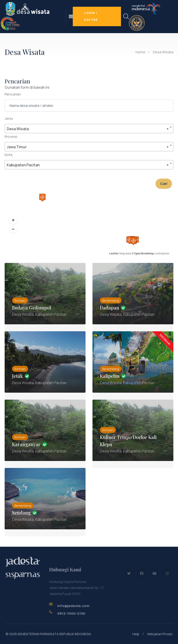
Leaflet (114, 253)
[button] (13, 220)
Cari (164, 184)
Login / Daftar (91, 16)
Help (136, 634)
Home (140, 52)
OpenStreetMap (144, 253)
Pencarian (13, 94)
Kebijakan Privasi (160, 634)
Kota (8, 155)
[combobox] (89, 129)
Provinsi (11, 137)
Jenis (9, 118)
